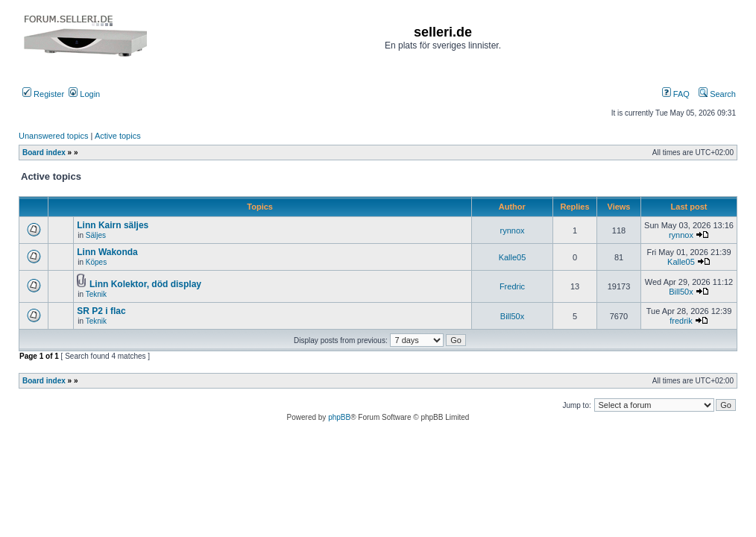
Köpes (96, 262)
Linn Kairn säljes (113, 225)
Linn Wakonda (107, 252)
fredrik (681, 321)
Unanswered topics (54, 136)
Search (717, 94)
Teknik (96, 294)
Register (43, 94)
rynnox (512, 230)
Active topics (118, 136)
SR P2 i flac (101, 311)
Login (84, 94)
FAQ (676, 94)
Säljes (96, 235)
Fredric (512, 286)
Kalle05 (513, 257)
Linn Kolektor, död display (145, 284)
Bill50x (681, 292)
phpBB (339, 417)
